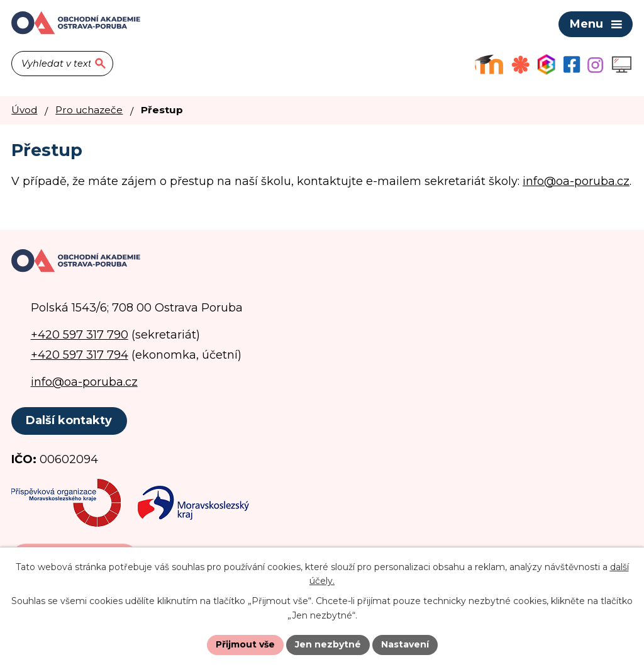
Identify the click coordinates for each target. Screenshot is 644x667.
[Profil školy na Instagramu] (595, 65)
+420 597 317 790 (80, 335)
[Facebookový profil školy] (572, 64)
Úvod (24, 110)
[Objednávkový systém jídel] (521, 64)
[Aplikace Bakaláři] (546, 64)
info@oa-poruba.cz (576, 181)
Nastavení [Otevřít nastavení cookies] (405, 644)
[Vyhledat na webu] (62, 64)
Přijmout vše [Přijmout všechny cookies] (245, 644)
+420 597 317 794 (80, 355)
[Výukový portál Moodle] (489, 64)
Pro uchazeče (89, 110)
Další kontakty (69, 420)
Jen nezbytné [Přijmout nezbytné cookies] (328, 644)
